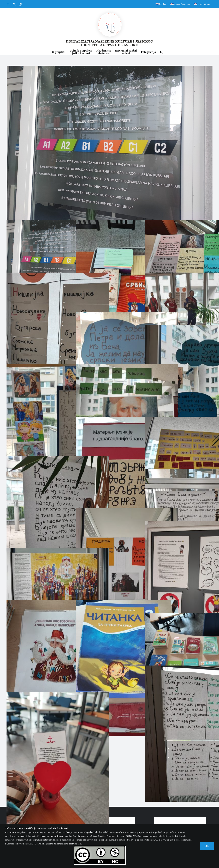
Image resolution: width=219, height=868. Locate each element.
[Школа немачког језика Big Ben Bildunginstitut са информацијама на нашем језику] (110, 143)
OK (207, 846)
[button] (161, 52)
